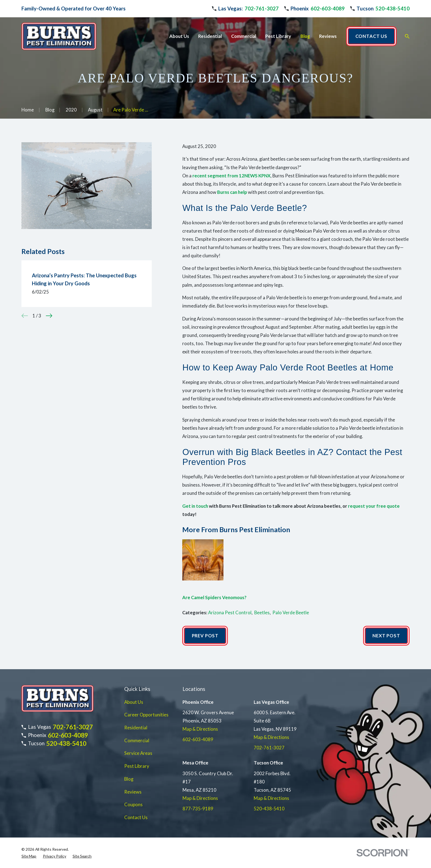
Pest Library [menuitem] (278, 36)
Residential (136, 728)
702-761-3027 (262, 9)
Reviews (133, 792)
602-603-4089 (328, 9)
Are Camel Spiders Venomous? (214, 598)
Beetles (262, 613)
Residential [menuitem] (210, 36)
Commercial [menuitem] (244, 36)
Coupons (133, 805)
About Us (134, 702)
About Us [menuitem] (179, 36)
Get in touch (195, 506)
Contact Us (136, 817)
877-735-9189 (198, 809)
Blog (129, 779)
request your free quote (374, 506)
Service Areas (138, 753)
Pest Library (137, 766)
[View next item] (49, 316)
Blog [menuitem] (305, 36)
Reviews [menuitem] (328, 36)
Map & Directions (200, 729)
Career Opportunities (146, 715)
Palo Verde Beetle (291, 613)
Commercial (137, 741)
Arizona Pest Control (230, 613)
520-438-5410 (393, 9)
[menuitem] (29, 856)
